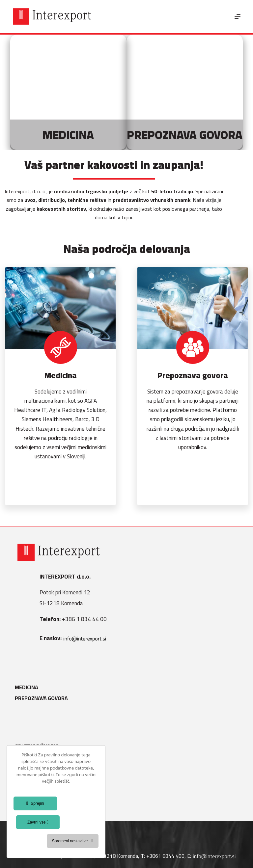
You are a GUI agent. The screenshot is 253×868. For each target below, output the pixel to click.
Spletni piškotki (39, 746)
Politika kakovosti (42, 779)
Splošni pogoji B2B (42, 790)
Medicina (29, 687)
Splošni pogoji (37, 758)
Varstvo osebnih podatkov (54, 768)
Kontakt (29, 801)
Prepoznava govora (44, 698)
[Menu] (238, 16)
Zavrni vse (38, 822)
